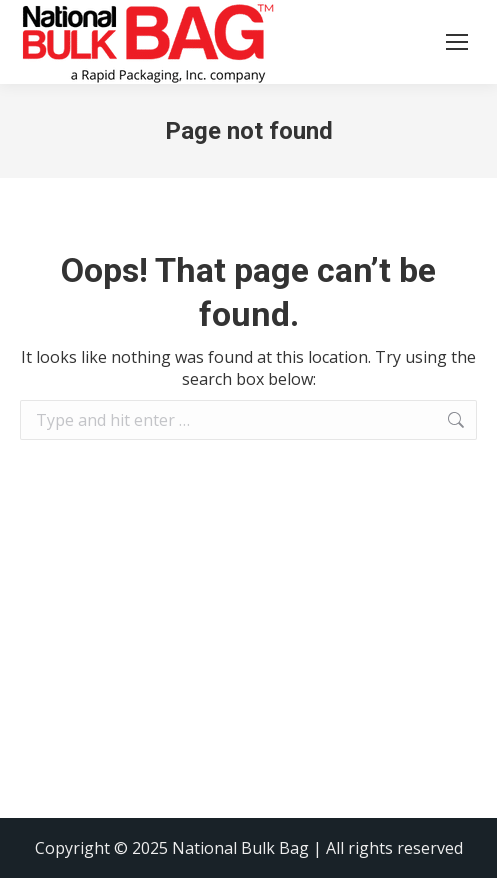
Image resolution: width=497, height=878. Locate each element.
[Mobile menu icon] (457, 42)
